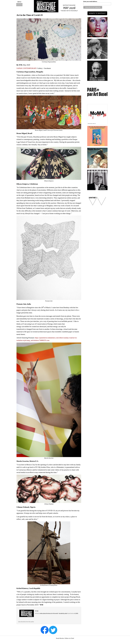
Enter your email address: (90, 1)
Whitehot (37, 613)
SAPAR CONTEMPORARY (26, 68)
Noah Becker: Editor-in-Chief (65, 638)
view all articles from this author (26, 622)
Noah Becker (71, 613)
